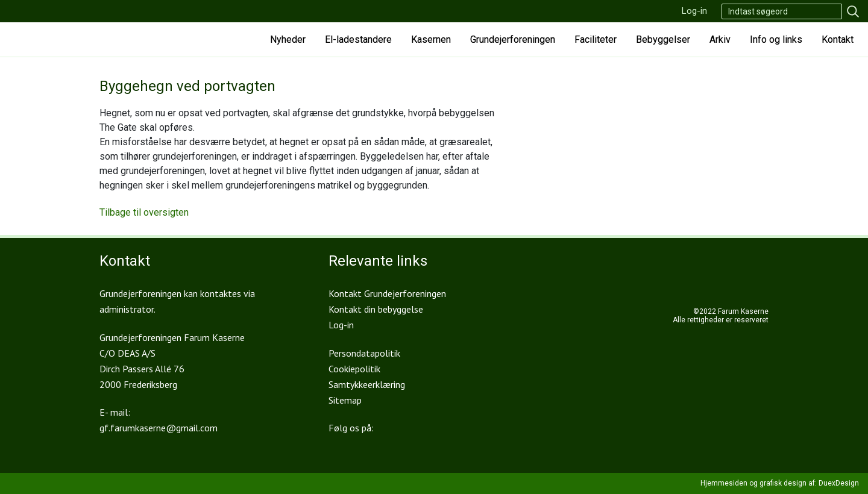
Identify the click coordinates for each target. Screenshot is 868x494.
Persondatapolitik (364, 353)
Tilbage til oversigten (144, 212)
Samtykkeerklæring (367, 384)
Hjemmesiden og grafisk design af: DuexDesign (780, 483)
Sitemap (345, 400)
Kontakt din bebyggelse (376, 309)
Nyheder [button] (288, 39)
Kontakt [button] (838, 39)
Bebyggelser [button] (663, 39)
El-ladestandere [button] (358, 39)
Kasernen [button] (431, 39)
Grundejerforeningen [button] (513, 39)
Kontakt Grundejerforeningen (387, 293)
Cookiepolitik (354, 369)
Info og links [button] (776, 39)
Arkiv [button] (720, 39)
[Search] (782, 11)
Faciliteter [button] (596, 39)
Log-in (694, 11)
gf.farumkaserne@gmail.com (159, 428)
